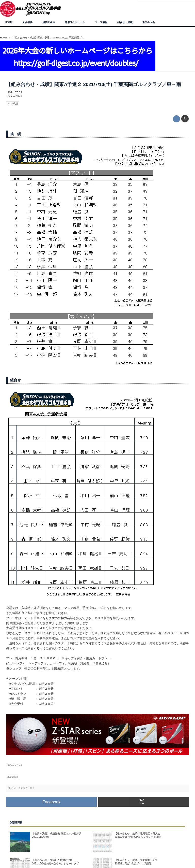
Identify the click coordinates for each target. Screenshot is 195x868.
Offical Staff (15, 96)
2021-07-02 (15, 92)
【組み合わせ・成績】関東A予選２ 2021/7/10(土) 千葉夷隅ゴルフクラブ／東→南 (94, 84)
